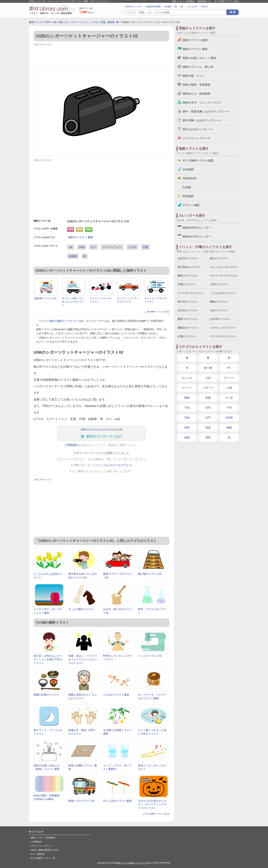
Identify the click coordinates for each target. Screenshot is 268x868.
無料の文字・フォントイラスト (202, 102)
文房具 (229, 418)
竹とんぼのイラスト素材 (117, 801)
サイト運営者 (37, 854)
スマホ (95, 22)
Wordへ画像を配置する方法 (45, 850)
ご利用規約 (71, 445)
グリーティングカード (197, 138)
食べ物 (208, 368)
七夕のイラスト (219, 310)
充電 (103, 22)
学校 (187, 418)
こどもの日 (192, 7)
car (54, 22)
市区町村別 (190, 178)
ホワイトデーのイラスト (224, 276)
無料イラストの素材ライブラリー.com (133, 863)
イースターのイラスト (191, 293)
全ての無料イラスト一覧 (43, 858)
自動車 (111, 22)
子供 (229, 408)
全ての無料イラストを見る (227, 1)
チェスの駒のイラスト (81, 609)
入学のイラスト (219, 284)
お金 (208, 378)
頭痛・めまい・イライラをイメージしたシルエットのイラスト (83, 659)
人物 (229, 388)
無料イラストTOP (39, 22)
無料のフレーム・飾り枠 (198, 67)
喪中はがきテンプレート (198, 129)
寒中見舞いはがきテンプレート (202, 120)
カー (67, 22)
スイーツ (187, 388)
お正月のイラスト (188, 258)
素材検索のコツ (205, 1)
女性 (208, 408)
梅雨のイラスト (219, 302)
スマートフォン (80, 22)
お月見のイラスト (220, 319)
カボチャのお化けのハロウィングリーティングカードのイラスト (152, 804)
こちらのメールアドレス (117, 465)
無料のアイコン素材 (195, 49)
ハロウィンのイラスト (223, 328)
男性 (208, 437)
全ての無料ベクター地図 (198, 160)
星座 (208, 428)
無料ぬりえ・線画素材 (197, 94)
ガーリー (229, 378)
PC (229, 368)
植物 (229, 428)
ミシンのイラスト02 (150, 656)
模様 (187, 437)
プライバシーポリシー (42, 846)
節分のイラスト (219, 258)
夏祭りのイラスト (188, 319)
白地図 (168, 7)
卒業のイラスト (187, 284)
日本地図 (188, 169)
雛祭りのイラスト (188, 276)
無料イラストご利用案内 (183, 1)
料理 (187, 428)
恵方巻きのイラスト (189, 267)
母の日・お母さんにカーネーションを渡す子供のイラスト (48, 659)
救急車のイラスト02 (45, 298)
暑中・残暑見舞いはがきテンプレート (206, 111)
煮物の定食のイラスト (47, 695)
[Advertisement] (101, 55)
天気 (187, 408)
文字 (208, 418)
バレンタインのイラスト (224, 267)
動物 (187, 398)
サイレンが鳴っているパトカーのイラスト (73, 302)
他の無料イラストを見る (158, 312)
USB (60, 22)
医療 (208, 398)
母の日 (205, 7)
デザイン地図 (191, 205)
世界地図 (188, 196)
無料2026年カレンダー (197, 228)
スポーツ (208, 388)
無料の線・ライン (194, 76)
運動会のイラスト (188, 328)
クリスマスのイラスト (223, 336)
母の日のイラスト (188, 302)
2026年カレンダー (134, 7)
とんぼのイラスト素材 (116, 695)
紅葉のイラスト (187, 336)
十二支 (229, 398)
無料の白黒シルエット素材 (199, 58)
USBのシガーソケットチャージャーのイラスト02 (101, 429)
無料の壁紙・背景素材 (197, 85)
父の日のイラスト (188, 310)
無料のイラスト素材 (81, 237)
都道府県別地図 (153, 7)
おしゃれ (187, 378)
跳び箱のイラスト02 (150, 574)
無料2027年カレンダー (197, 236)
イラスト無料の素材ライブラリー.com (61, 321)
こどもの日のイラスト (223, 293)
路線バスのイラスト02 (82, 801)
